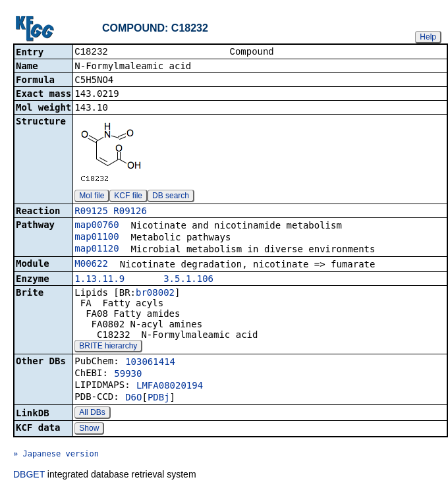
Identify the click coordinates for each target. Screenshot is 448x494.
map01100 (97, 238)
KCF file (128, 197)
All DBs (92, 414)
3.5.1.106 (188, 280)
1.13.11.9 (99, 280)
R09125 (91, 212)
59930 (128, 375)
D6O (133, 398)
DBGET (29, 476)
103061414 (150, 363)
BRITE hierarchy (108, 347)
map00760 (97, 226)
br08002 (155, 294)
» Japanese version (56, 455)
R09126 (130, 212)
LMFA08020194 (170, 387)
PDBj (159, 398)
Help (428, 37)
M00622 (91, 265)
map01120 (97, 250)
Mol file (92, 197)
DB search (171, 197)
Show (89, 429)
